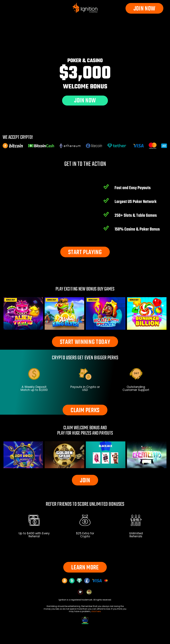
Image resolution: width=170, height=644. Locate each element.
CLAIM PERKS (85, 411)
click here (96, 611)
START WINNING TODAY (85, 342)
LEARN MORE (85, 568)
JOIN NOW (144, 9)
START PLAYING (85, 253)
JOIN (85, 481)
